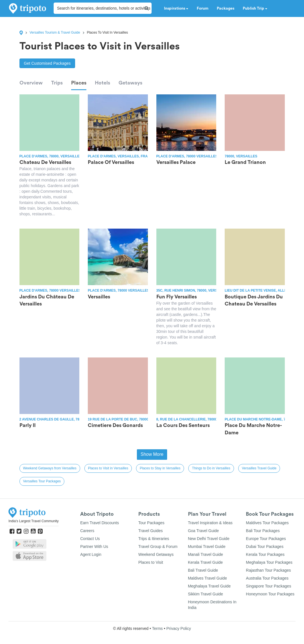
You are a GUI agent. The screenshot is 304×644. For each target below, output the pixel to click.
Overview (31, 83)
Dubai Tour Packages (265, 547)
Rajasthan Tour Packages (268, 570)
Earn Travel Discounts (99, 523)
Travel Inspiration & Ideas (210, 523)
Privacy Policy (179, 628)
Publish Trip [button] (255, 8)
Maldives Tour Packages (267, 523)
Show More (152, 454)
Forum (203, 8)
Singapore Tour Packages (268, 586)
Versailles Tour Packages (42, 481)
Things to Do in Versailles (211, 468)
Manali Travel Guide (206, 554)
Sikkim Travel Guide (205, 594)
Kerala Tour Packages (265, 554)
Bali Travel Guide (203, 570)
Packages (226, 8)
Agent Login (91, 554)
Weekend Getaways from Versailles (50, 468)
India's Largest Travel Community (34, 521)
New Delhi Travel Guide (209, 539)
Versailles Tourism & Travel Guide (55, 32)
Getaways (130, 83)
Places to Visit (151, 562)
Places (79, 83)
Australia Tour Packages (267, 578)
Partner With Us (94, 547)
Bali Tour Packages (263, 531)
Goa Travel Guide (204, 531)
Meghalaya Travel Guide (209, 586)
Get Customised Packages (47, 63)
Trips (57, 83)
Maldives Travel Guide (208, 578)
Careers (87, 531)
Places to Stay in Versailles (160, 468)
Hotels (102, 83)
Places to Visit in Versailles (108, 468)
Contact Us (90, 539)
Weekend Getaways (156, 554)
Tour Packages (151, 523)
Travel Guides (151, 531)
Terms (157, 628)
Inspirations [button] (176, 8)
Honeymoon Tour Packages (270, 594)
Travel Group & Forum (158, 547)
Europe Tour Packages (266, 539)
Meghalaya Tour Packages (269, 562)
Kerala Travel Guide (205, 562)
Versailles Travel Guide (259, 468)
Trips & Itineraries (154, 539)
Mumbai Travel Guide (207, 547)
